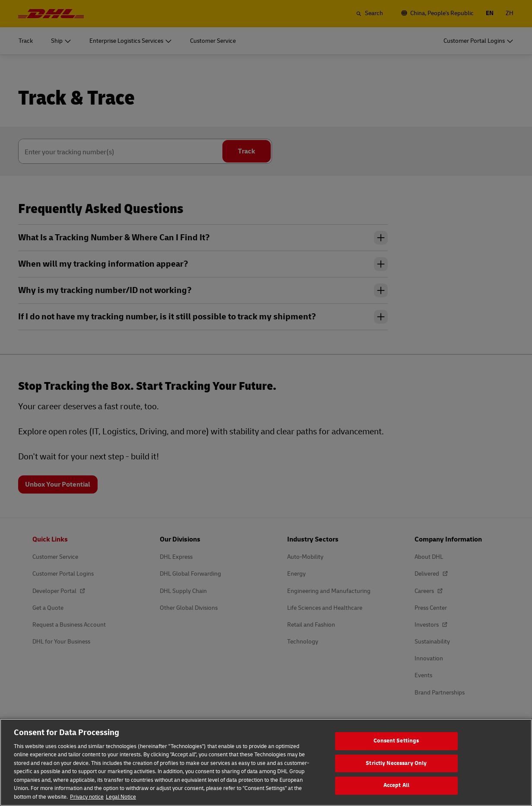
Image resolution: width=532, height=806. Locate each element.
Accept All (396, 794)
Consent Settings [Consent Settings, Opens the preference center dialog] (396, 749)
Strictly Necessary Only (396, 772)
